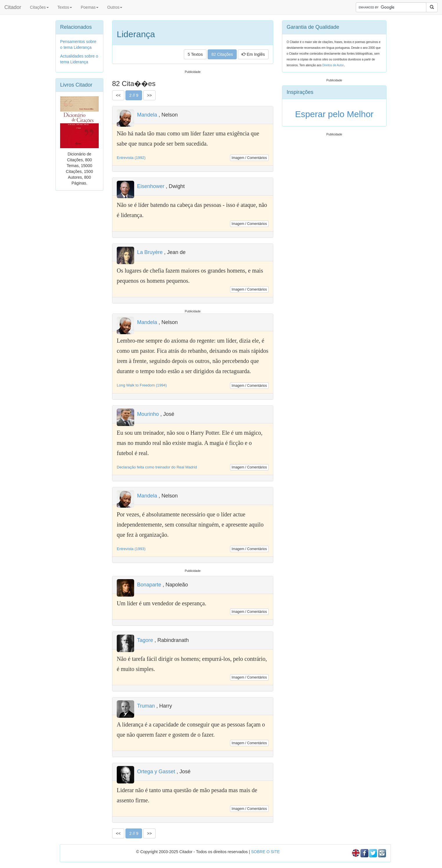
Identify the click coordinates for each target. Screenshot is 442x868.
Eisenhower (151, 186)
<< (118, 95)
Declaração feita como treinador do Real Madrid (157, 467)
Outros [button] (115, 7)
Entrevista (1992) (131, 158)
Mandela (147, 115)
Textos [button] (65, 7)
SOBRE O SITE (265, 852)
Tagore (145, 640)
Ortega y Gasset (156, 772)
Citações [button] (39, 7)
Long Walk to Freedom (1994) (142, 385)
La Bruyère (150, 252)
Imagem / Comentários (249, 158)
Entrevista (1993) (131, 549)
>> (149, 95)
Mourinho (148, 414)
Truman (146, 706)
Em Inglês (253, 54)
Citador (13, 7)
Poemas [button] (90, 7)
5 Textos (195, 54)
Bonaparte (149, 585)
